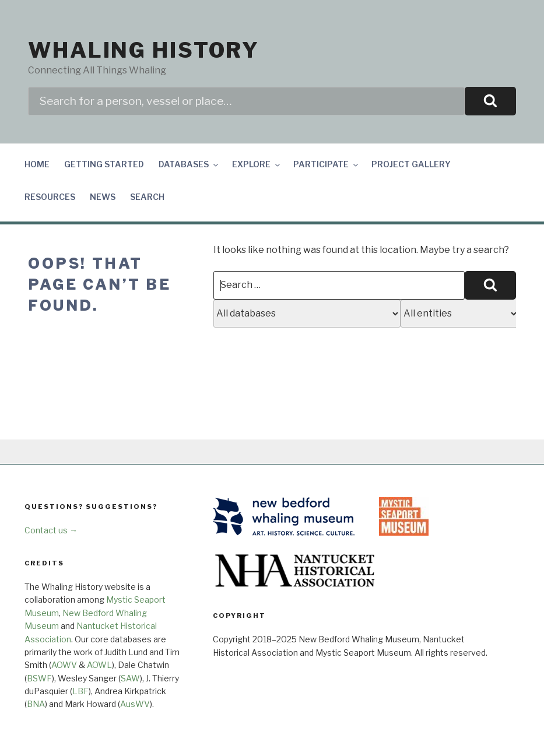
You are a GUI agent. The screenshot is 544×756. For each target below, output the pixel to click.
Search (147, 197)
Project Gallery (411, 164)
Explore (257, 164)
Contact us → (51, 530)
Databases (189, 164)
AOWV (64, 665)
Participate (327, 164)
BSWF (39, 678)
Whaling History (144, 50)
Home (37, 164)
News (103, 197)
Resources (50, 197)
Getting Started (104, 164)
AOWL (99, 665)
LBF (80, 691)
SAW (130, 678)
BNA (36, 704)
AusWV (135, 704)
